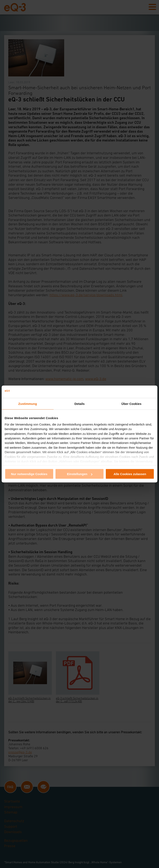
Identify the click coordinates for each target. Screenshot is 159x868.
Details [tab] (79, 404)
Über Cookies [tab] (131, 404)
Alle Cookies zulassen (130, 474)
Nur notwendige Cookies (29, 474)
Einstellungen (80, 474)
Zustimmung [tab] (28, 404)
